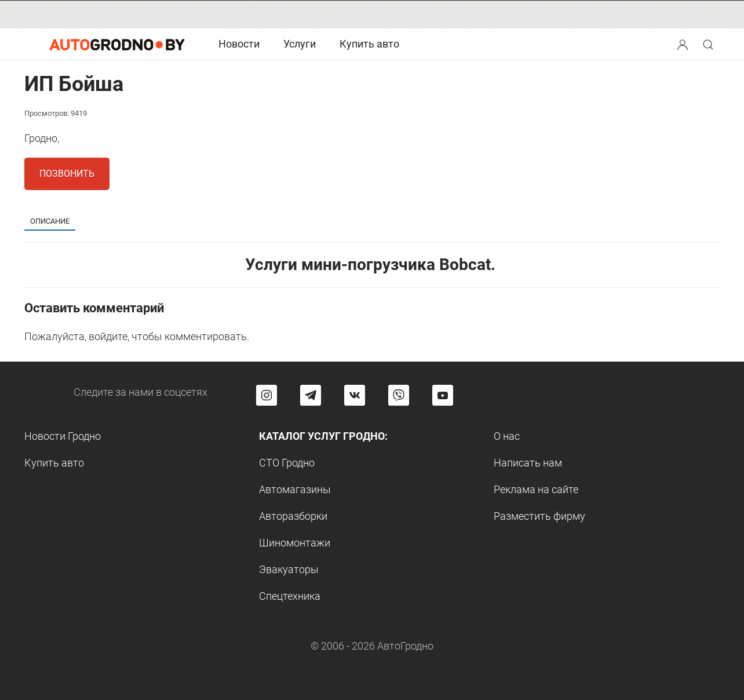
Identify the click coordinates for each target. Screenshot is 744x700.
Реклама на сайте (536, 489)
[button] (684, 43)
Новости (239, 44)
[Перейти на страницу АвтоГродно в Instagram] (267, 395)
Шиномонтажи (295, 543)
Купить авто (369, 44)
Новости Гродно (63, 436)
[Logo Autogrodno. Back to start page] (117, 44)
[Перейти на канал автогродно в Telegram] (311, 395)
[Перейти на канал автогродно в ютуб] (443, 395)
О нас (507, 436)
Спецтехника (290, 596)
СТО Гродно (287, 463)
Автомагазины (295, 489)
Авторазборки (293, 516)
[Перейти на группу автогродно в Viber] (399, 395)
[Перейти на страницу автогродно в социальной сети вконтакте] (355, 395)
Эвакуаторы (289, 569)
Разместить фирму (539, 516)
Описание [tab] (50, 221)
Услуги (300, 44)
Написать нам (528, 463)
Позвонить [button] (67, 174)
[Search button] (683, 44)
